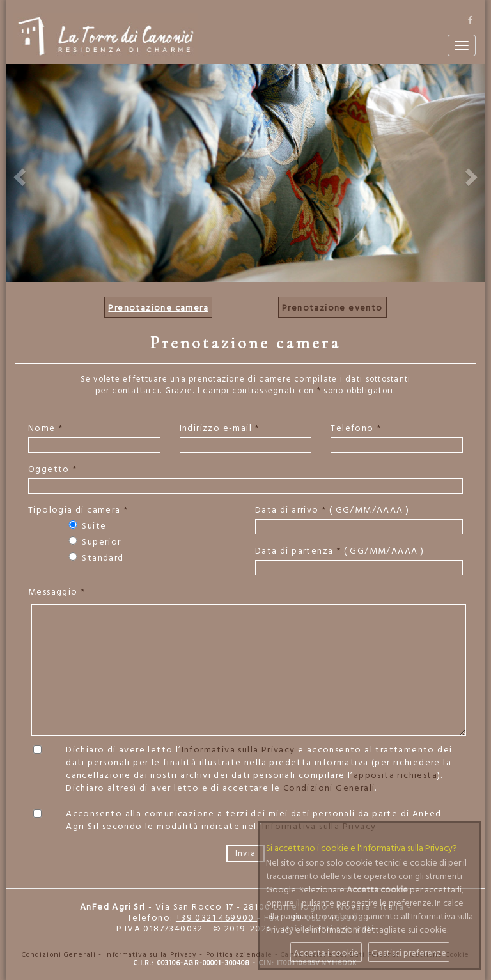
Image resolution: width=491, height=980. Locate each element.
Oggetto (53, 469)
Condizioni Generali (329, 787)
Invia (245, 853)
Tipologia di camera (78, 509)
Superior (94, 541)
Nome (45, 428)
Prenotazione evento (332, 307)
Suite (86, 525)
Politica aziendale (239, 954)
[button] (18, 173)
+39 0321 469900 (216, 917)
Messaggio (57, 591)
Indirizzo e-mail (220, 428)
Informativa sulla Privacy (238, 749)
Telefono (356, 428)
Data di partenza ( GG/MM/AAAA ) (339, 550)
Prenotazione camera (158, 307)
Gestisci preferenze (409, 952)
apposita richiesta (395, 774)
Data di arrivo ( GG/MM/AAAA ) (332, 509)
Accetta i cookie (326, 952)
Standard (95, 557)
